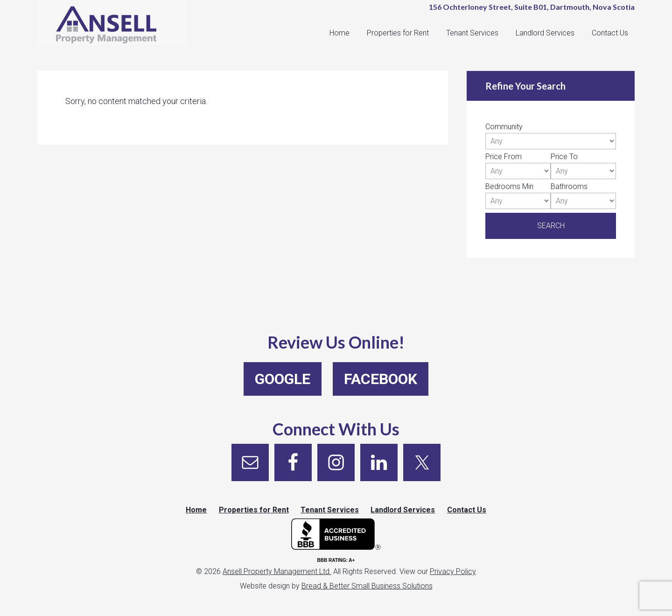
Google (283, 379)
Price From (504, 157)
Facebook (381, 379)
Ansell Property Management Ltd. (277, 577)
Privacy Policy (453, 577)
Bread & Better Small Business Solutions (367, 591)
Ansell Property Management (117, 28)
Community (504, 127)
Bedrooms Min (509, 186)
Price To (564, 157)
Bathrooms (569, 186)
